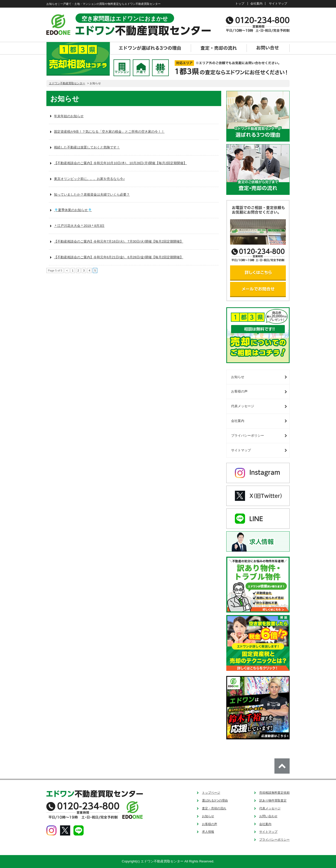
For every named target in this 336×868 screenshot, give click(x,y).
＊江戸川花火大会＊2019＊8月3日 (79, 226)
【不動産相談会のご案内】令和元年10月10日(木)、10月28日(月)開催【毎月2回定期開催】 (120, 163)
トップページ (211, 793)
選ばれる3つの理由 (215, 800)
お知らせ (238, 377)
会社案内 (256, 3)
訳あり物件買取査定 (273, 800)
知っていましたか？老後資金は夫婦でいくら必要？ (92, 194)
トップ (240, 3)
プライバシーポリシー (248, 436)
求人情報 (208, 832)
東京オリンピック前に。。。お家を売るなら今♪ (89, 179)
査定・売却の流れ (214, 808)
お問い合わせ (268, 816)
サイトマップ (278, 3)
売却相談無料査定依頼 (274, 793)
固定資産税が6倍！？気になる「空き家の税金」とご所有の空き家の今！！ (109, 132)
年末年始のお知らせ (69, 116)
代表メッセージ (243, 406)
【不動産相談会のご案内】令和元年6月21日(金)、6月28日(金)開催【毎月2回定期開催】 (119, 257)
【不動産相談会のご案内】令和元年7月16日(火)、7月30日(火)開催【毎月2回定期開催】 (119, 241)
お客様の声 (239, 391)
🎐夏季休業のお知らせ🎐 (73, 210)
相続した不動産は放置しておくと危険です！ (87, 147)
